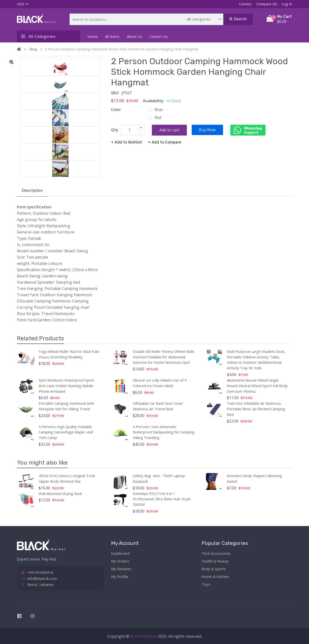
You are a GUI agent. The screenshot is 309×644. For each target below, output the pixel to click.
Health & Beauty (215, 561)
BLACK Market (144, 636)
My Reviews (121, 569)
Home (93, 36)
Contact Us (159, 36)
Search (238, 19)
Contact (245, 4)
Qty (115, 130)
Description (32, 190)
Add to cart (169, 130)
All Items (112, 36)
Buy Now (207, 130)
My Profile (120, 576)
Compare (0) (267, 4)
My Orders (120, 561)
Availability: (154, 101)
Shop (33, 49)
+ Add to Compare (165, 142)
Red (158, 117)
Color (116, 110)
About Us (134, 36)
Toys (206, 584)
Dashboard (120, 553)
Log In (287, 4)
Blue (159, 110)
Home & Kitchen (215, 576)
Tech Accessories (216, 553)
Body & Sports (214, 569)
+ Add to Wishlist (126, 142)
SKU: (115, 93)
